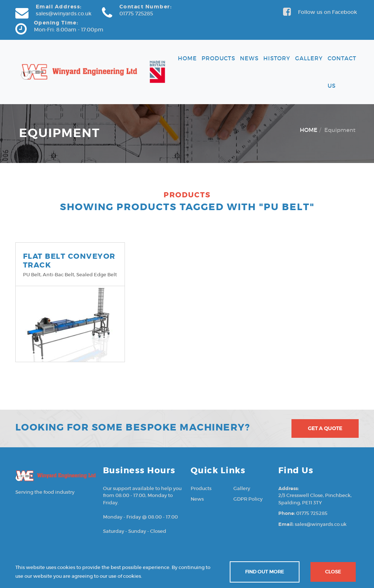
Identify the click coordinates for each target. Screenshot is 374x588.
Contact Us (342, 72)
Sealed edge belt (97, 275)
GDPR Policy (248, 499)
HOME (309, 130)
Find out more (265, 572)
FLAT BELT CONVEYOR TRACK (69, 261)
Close (333, 572)
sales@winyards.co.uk (64, 14)
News (249, 58)
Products (218, 58)
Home (187, 58)
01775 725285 (136, 14)
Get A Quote (325, 428)
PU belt (32, 275)
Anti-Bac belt (58, 275)
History (277, 58)
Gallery (309, 58)
